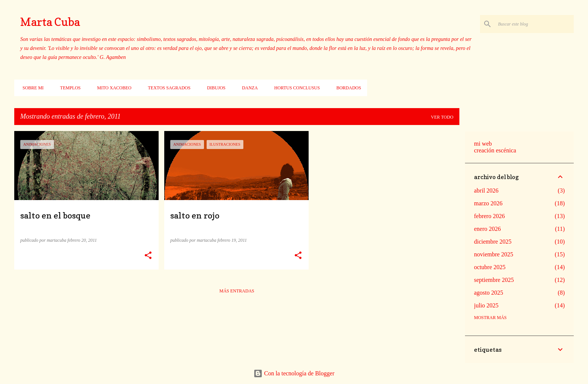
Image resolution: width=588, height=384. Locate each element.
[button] (148, 256)
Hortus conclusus (295, 88)
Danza (247, 88)
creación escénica (495, 150)
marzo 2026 (488, 203)
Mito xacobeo (112, 88)
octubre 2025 (490, 267)
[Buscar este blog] (534, 24)
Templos (68, 88)
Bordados (346, 88)
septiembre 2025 (494, 280)
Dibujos (214, 88)
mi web (483, 144)
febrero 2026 (489, 216)
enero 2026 (487, 229)
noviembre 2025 (493, 254)
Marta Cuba (50, 22)
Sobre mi (31, 88)
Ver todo (442, 117)
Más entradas (237, 291)
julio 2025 (486, 305)
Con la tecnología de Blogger (294, 373)
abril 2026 (486, 190)
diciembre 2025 (493, 242)
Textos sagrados (167, 88)
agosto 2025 (489, 293)
